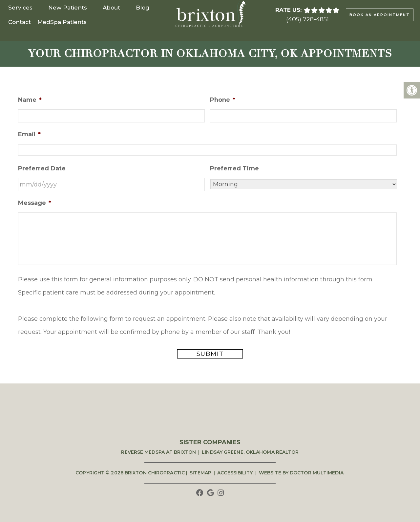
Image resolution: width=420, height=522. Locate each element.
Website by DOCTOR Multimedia (301, 473)
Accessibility (235, 473)
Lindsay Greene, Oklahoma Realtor (250, 452)
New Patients (68, 8)
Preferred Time (234, 168)
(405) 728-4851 (307, 19)
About (111, 8)
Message (35, 203)
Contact (20, 22)
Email (29, 134)
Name (30, 100)
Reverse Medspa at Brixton (158, 452)
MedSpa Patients (62, 22)
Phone (223, 100)
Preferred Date (42, 168)
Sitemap (200, 473)
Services (20, 8)
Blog (143, 8)
